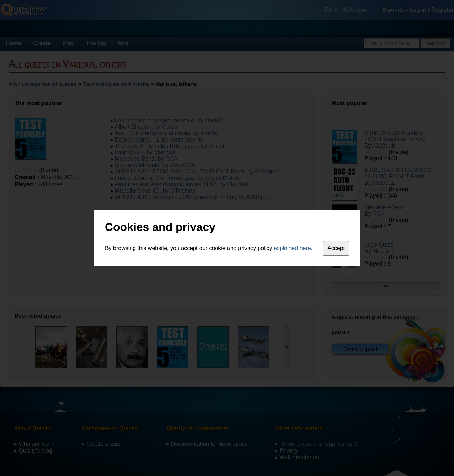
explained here (292, 248)
